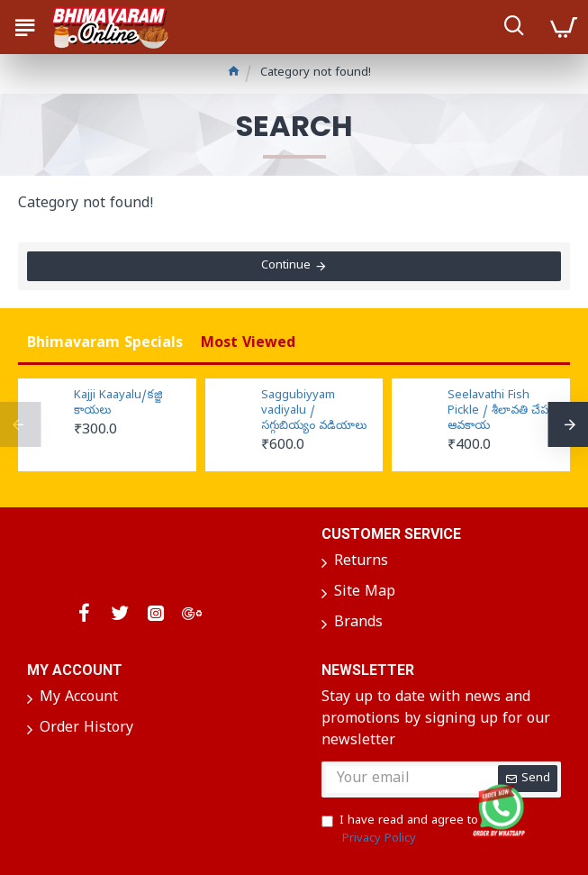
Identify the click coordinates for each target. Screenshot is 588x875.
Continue (286, 266)
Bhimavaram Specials (105, 344)
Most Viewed (248, 344)
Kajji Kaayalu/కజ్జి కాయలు (118, 404)
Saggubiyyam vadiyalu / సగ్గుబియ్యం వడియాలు (314, 412)
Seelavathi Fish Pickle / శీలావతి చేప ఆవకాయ (498, 412)
